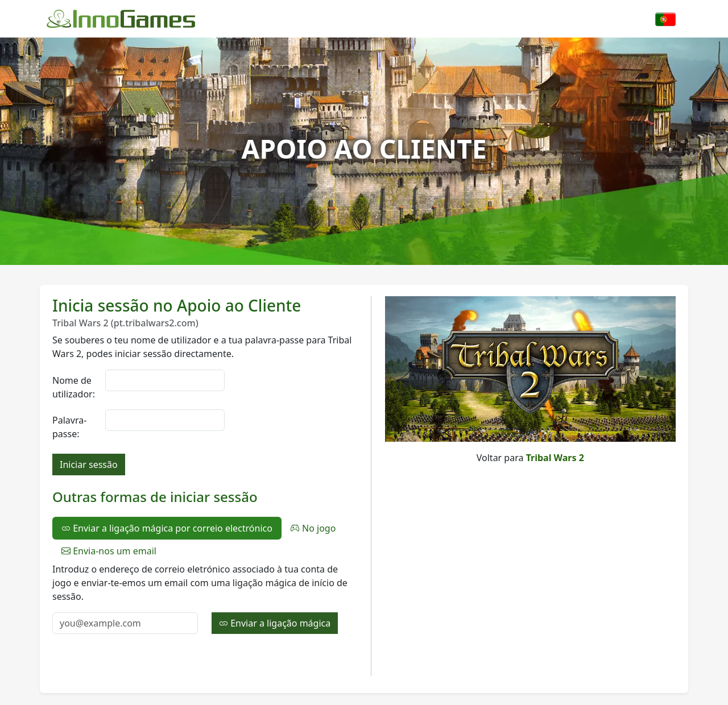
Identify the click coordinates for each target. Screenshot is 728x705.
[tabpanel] (205, 598)
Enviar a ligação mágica (275, 623)
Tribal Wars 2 (555, 458)
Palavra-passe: (69, 427)
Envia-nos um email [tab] (109, 551)
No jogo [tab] (313, 528)
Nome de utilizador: (74, 387)
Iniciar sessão (89, 465)
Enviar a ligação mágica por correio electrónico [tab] (167, 528)
